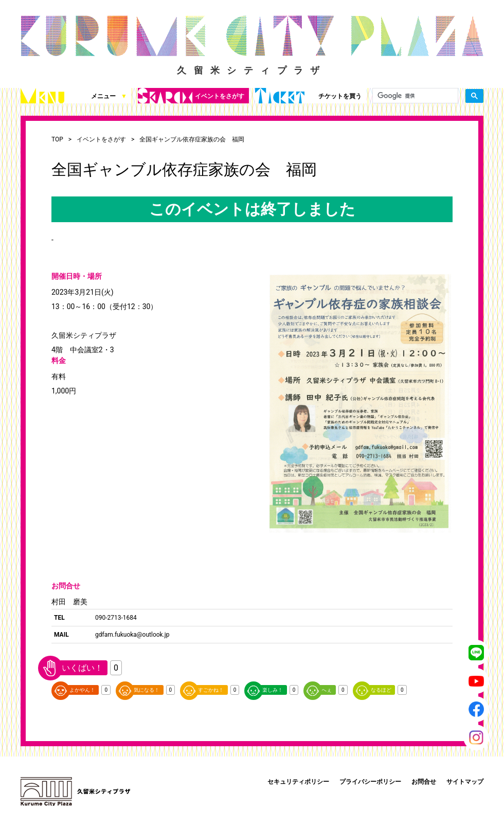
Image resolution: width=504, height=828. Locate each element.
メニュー (74, 96)
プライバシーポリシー (370, 782)
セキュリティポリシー (298, 782)
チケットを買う (308, 96)
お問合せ (424, 782)
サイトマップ (465, 782)
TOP (57, 139)
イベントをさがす (191, 96)
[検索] (414, 96)
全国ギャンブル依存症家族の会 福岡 (192, 139)
